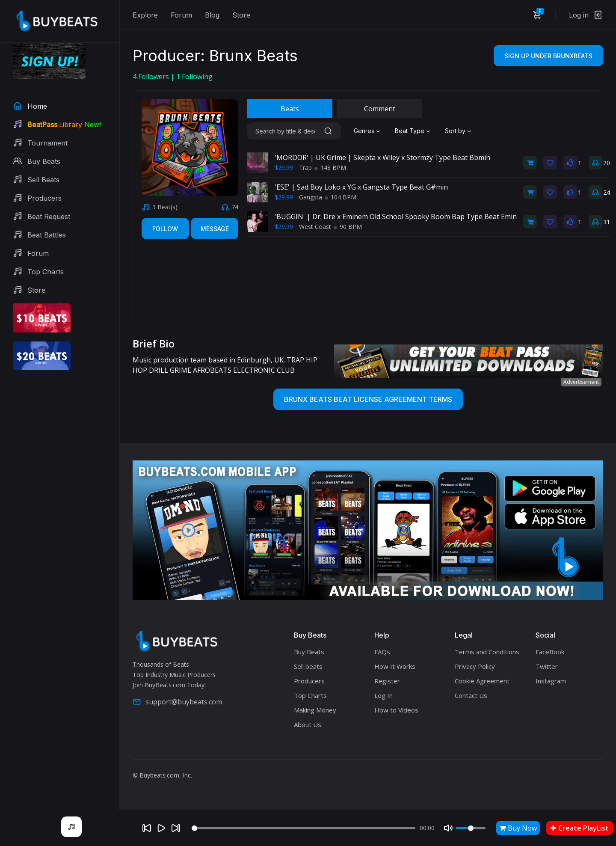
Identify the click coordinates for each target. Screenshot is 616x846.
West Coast (315, 227)
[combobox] (368, 131)
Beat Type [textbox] (410, 131)
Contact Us (471, 695)
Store (241, 15)
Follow (165, 229)
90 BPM (348, 227)
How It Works (395, 666)
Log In (384, 695)
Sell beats (308, 666)
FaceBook (550, 652)
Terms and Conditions (487, 652)
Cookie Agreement (482, 681)
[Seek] (304, 828)
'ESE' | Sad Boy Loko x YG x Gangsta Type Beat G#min (361, 187)
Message (215, 229)
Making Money (315, 710)
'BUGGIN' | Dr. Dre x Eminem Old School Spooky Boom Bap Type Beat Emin (396, 217)
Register (387, 681)
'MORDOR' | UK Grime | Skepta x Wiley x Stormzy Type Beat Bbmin (382, 157)
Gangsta (311, 197)
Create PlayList (580, 828)
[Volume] (471, 828)
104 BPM (341, 197)
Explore (145, 15)
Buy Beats (309, 652)
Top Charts (310, 695)
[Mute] (448, 828)
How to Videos (396, 710)
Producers (309, 681)
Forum (181, 15)
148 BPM (330, 168)
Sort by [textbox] (455, 131)
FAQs (382, 652)
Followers (152, 77)
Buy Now (518, 828)
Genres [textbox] (364, 131)
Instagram (551, 681)
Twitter (547, 666)
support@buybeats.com (177, 702)
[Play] (161, 828)
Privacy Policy (475, 666)
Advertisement (581, 382)
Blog (212, 15)
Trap (305, 168)
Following (194, 77)
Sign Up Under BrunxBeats (548, 56)
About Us (308, 724)
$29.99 (284, 168)
